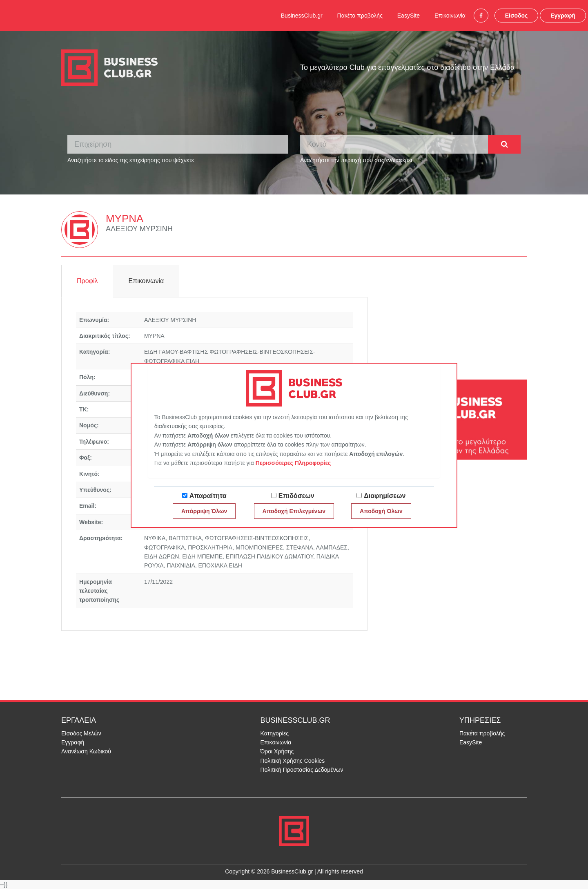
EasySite (409, 16)
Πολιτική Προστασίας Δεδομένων (302, 770)
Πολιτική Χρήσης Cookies (293, 761)
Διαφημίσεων (385, 496)
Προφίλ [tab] (87, 281)
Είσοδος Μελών (81, 733)
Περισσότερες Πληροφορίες (293, 463)
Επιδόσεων (296, 496)
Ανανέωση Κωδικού (86, 751)
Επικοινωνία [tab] (146, 281)
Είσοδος (517, 16)
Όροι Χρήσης (277, 751)
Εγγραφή (563, 16)
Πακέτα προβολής (360, 16)
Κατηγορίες (275, 733)
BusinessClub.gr (302, 16)
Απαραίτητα (208, 496)
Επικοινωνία (450, 16)
